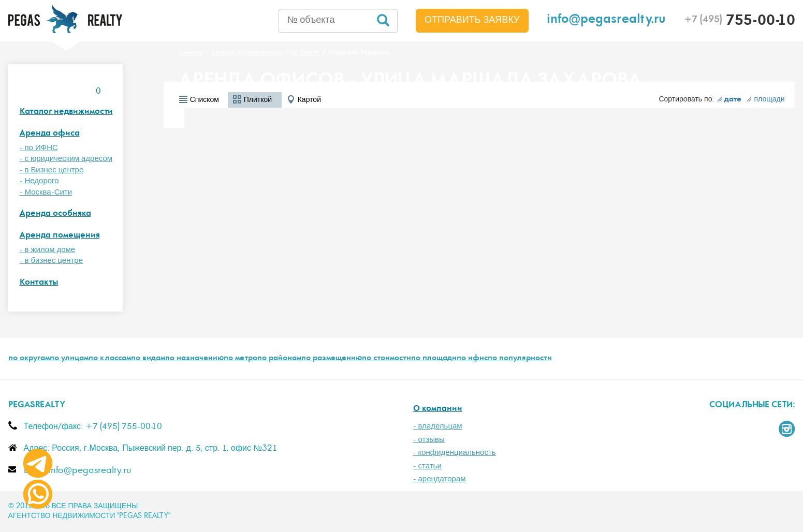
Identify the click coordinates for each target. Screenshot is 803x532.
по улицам (69, 359)
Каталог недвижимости (66, 112)
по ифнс (472, 359)
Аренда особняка (55, 214)
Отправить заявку (472, 20)
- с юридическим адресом (66, 159)
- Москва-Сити (46, 192)
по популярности (520, 359)
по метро (240, 359)
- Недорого (39, 181)
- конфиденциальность (455, 453)
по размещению (332, 359)
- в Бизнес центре (52, 170)
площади (765, 99)
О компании (438, 409)
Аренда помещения (60, 236)
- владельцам (438, 426)
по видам (148, 359)
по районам (279, 359)
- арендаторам (440, 479)
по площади (434, 359)
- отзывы (429, 440)
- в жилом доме (48, 250)
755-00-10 (740, 22)
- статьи (427, 466)
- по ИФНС (39, 148)
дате (729, 100)
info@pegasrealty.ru (606, 20)
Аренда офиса (50, 134)
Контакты (39, 283)
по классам (110, 359)
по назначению (194, 359)
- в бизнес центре (52, 261)
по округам (29, 359)
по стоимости (386, 359)
